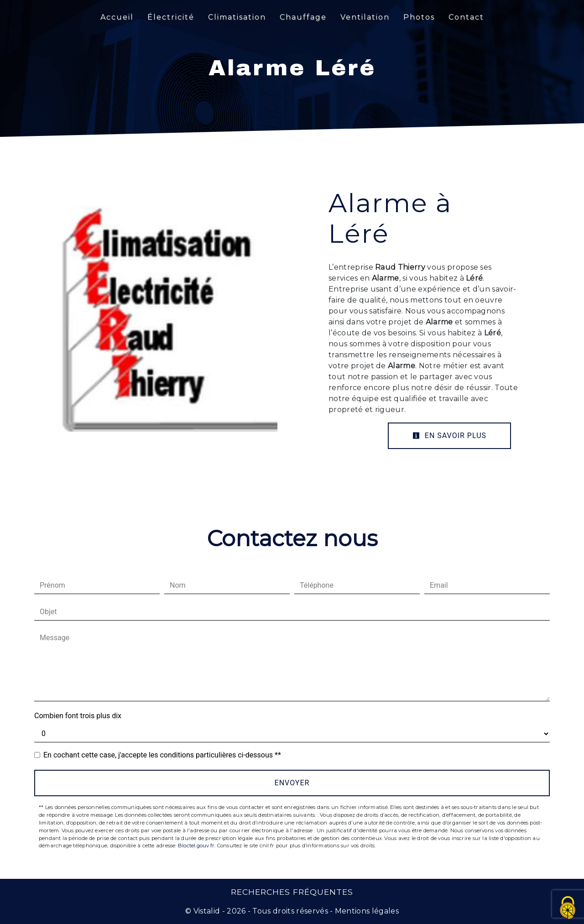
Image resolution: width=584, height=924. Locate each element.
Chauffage (303, 17)
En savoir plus (449, 436)
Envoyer (292, 783)
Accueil (117, 17)
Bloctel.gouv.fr (196, 846)
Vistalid (207, 911)
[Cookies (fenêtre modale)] (568, 908)
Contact (466, 17)
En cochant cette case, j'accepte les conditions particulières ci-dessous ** (162, 755)
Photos (419, 17)
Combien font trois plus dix (78, 716)
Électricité (171, 17)
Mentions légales (366, 911)
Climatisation (237, 17)
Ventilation (365, 17)
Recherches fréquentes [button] (292, 892)
